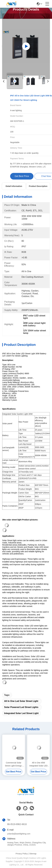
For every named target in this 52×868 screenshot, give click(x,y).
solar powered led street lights (21, 707)
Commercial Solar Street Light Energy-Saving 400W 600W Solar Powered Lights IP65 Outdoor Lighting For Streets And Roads (14, 764)
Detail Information (14, 186)
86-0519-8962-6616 (17, 824)
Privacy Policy (22, 854)
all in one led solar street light (21, 701)
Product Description (38, 186)
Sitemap (33, 854)
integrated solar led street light (21, 713)
